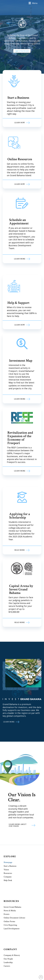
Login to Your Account (22, 51)
